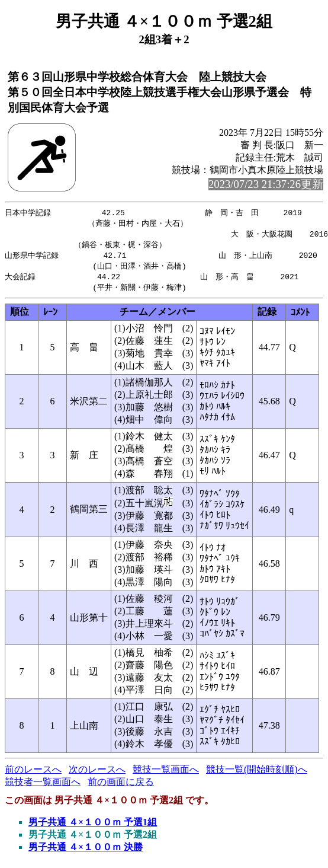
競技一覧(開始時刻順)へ (257, 774)
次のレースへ (97, 774)
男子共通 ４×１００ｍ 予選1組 (93, 827)
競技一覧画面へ (166, 774)
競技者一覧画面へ (43, 786)
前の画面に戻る (121, 786)
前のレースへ (33, 774)
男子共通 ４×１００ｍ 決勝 (86, 852)
